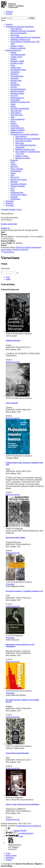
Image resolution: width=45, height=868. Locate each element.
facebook (9, 12)
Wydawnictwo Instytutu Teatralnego (20, 27)
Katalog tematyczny (13, 50)
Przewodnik (15, 100)
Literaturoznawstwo (18, 89)
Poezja (13, 173)
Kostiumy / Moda (17, 61)
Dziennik (14, 197)
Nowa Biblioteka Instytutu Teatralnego (25, 37)
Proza (13, 65)
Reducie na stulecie (18, 48)
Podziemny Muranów (13, 340)
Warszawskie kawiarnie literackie (17, 753)
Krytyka (14, 87)
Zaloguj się (5, 228)
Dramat (13, 52)
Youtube (9, 14)
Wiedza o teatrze (17, 46)
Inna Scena (15, 35)
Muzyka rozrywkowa (19, 180)
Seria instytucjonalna (19, 33)
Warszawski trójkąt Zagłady (15, 538)
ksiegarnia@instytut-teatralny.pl (29, 826)
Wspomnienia (16, 171)
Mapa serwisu (11, 855)
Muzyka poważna (17, 93)
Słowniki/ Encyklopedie (20, 108)
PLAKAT (14, 95)
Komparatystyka (17, 192)
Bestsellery (10, 201)
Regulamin (10, 858)
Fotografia (15, 78)
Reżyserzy (15, 167)
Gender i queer (16, 57)
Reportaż (14, 182)
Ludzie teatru (16, 67)
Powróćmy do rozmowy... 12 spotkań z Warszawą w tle (24, 591)
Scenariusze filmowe (19, 184)
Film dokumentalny (18, 55)
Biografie (14, 160)
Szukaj (4, 18)
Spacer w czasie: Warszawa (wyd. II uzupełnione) (22, 804)
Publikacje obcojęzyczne (20, 102)
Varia (13, 117)
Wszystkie (10, 205)
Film (12, 175)
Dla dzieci (14, 74)
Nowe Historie (16, 29)
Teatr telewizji (16, 111)
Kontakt (9, 860)
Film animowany (17, 76)
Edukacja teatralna (18, 130)
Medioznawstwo (17, 132)
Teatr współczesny (18, 119)
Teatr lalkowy (16, 113)
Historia (14, 123)
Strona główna (7, 249)
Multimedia (15, 85)
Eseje (13, 190)
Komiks (14, 83)
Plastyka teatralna (17, 91)
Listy (13, 188)
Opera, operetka (17, 169)
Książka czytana (17, 63)
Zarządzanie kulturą (18, 70)
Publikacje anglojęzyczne (20, 39)
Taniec (13, 104)
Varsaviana (15, 126)
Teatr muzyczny (17, 115)
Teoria (13, 121)
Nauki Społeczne (17, 128)
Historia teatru (16, 80)
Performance (15, 199)
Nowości (9, 24)
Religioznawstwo (17, 98)
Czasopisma (15, 72)
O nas (8, 853)
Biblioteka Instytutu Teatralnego (23, 31)
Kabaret (14, 59)
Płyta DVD (15, 177)
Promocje (9, 203)
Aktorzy (14, 164)
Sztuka (13, 106)
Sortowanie (5, 268)
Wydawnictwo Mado (19, 195)
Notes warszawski (12, 403)
